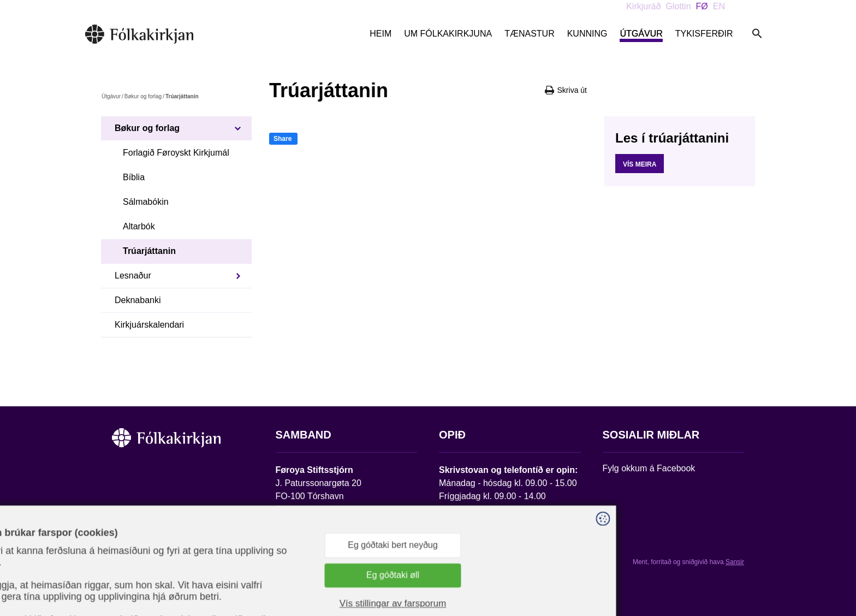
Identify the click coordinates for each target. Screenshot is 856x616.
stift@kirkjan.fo (304, 544)
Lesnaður (133, 276)
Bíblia (134, 177)
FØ (702, 6)
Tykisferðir (704, 34)
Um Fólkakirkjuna (448, 34)
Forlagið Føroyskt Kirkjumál (176, 153)
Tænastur (530, 34)
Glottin (678, 6)
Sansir (735, 562)
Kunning (587, 34)
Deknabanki (138, 300)
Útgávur (641, 34)
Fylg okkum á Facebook (649, 468)
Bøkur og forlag (143, 96)
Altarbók (139, 226)
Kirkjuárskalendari (149, 325)
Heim (381, 34)
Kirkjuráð (643, 6)
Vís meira (640, 164)
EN (719, 6)
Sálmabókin (146, 202)
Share (283, 139)
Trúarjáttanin (149, 251)
